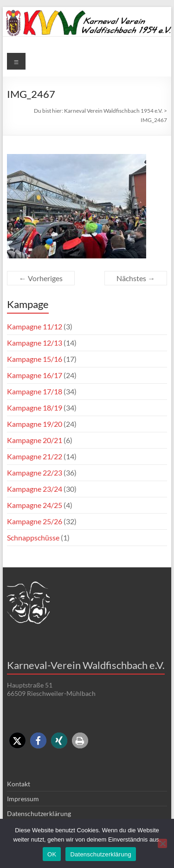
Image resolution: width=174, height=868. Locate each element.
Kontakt (19, 784)
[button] (17, 741)
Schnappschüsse (33, 537)
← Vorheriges (41, 278)
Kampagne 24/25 (35, 505)
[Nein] (162, 843)
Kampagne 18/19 (35, 408)
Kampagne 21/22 (35, 456)
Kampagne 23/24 (35, 489)
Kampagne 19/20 (35, 424)
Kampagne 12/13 (35, 343)
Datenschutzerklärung (39, 813)
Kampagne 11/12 (35, 326)
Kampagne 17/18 (35, 391)
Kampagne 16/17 (35, 375)
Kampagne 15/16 (35, 359)
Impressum (23, 799)
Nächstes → (136, 278)
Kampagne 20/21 (35, 440)
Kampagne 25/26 (35, 521)
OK (52, 854)
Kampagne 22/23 (35, 473)
